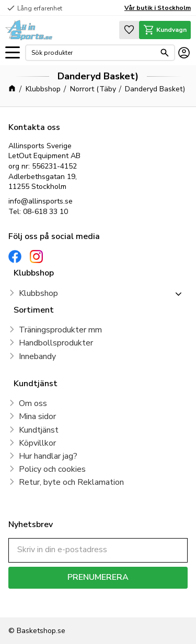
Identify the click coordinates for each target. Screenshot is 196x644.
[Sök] (165, 53)
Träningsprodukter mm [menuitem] (60, 330)
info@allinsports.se (41, 201)
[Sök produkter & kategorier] (93, 53)
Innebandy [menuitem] (37, 356)
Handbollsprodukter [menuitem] (56, 343)
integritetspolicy (33, 603)
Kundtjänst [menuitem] (39, 430)
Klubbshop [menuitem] (38, 293)
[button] (13, 53)
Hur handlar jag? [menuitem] (48, 456)
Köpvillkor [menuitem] (37, 443)
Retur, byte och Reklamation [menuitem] (71, 482)
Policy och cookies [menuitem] (52, 469)
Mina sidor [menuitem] (37, 416)
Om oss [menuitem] (33, 403)
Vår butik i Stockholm (158, 8)
